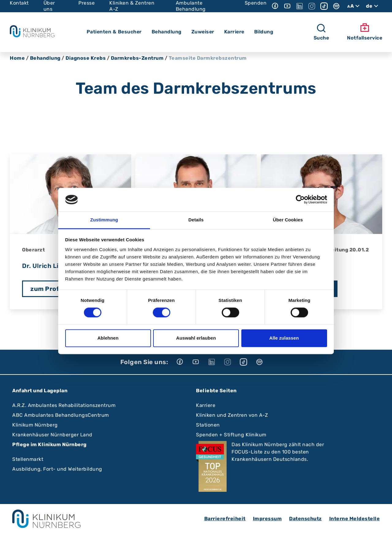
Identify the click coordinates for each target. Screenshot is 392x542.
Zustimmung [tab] (104, 220)
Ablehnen (108, 338)
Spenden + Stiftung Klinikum (231, 435)
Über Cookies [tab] (288, 220)
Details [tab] (196, 220)
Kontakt (19, 3)
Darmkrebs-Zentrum (137, 58)
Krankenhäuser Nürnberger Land (52, 435)
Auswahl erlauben (196, 338)
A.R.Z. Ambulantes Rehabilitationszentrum (64, 405)
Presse (87, 3)
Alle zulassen (284, 338)
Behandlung (45, 58)
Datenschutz (305, 519)
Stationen (208, 425)
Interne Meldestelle (355, 519)
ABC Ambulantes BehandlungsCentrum (61, 415)
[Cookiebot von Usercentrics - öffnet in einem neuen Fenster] (300, 200)
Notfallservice (365, 32)
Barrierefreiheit (225, 519)
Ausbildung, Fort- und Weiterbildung (57, 469)
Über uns (49, 6)
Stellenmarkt (28, 459)
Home (17, 58)
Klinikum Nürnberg (35, 425)
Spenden (256, 3)
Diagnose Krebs (86, 58)
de (373, 6)
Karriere (206, 405)
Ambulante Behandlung (191, 6)
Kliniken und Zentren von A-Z (232, 415)
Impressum (268, 519)
